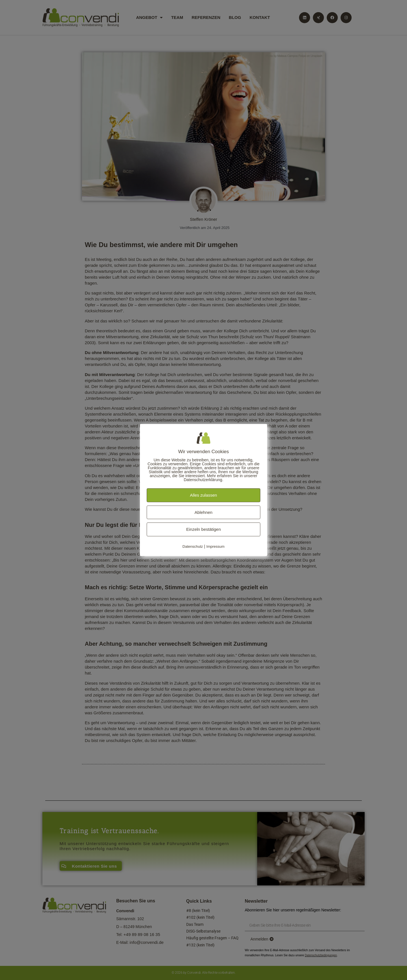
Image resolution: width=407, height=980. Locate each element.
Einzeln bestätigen (204, 529)
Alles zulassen (203, 495)
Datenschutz (193, 546)
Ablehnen (203, 512)
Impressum (215, 546)
